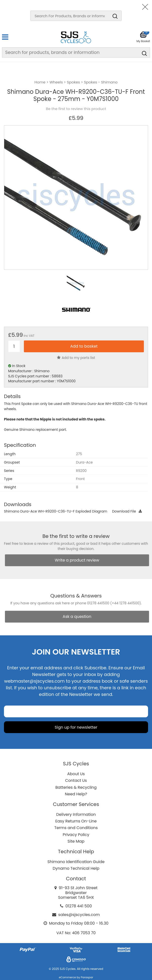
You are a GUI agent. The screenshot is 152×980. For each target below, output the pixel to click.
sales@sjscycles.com (79, 915)
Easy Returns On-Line (76, 821)
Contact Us (76, 780)
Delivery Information (76, 814)
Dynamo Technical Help (76, 868)
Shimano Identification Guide (76, 862)
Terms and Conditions (76, 828)
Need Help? (76, 794)
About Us (76, 774)
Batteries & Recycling (76, 787)
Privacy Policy (76, 835)
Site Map (76, 841)
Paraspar (87, 977)
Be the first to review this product (76, 109)
